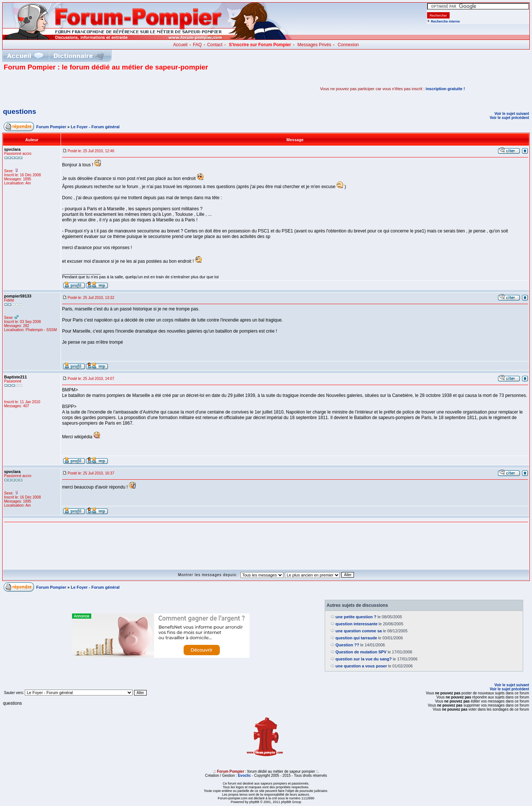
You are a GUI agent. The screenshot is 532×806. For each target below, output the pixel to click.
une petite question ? (356, 617)
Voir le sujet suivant (512, 114)
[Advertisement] (90, 89)
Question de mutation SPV (361, 652)
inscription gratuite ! (445, 89)
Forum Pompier (51, 127)
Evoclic (244, 776)
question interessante (357, 624)
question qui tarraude (356, 638)
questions (20, 111)
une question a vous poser (361, 666)
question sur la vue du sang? (364, 659)
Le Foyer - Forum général (95, 127)
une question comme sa (359, 631)
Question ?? (347, 645)
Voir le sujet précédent (509, 118)
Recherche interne (445, 21)
